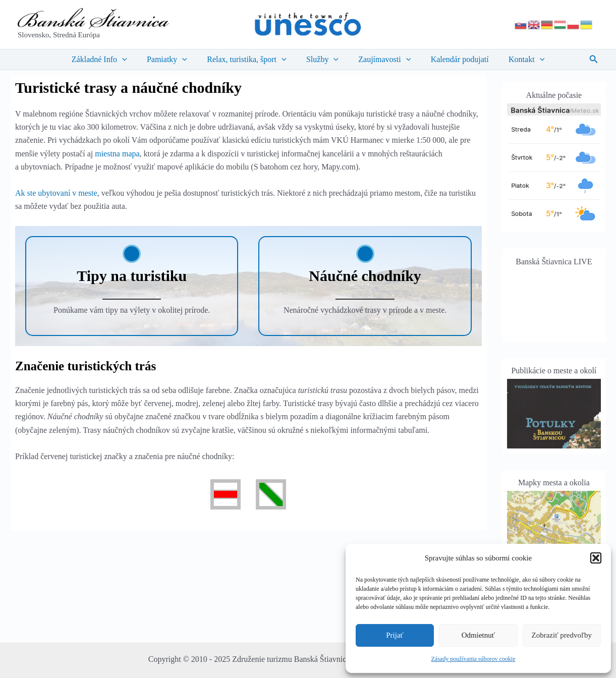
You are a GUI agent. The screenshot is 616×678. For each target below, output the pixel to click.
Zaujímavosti (381, 60)
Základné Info (110, 60)
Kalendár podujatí (452, 59)
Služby (322, 60)
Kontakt (515, 60)
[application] (133, 60)
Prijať (395, 635)
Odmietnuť (478, 635)
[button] (596, 558)
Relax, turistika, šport (250, 60)
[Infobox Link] (132, 286)
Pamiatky (175, 60)
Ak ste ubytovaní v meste (56, 193)
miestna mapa (117, 154)
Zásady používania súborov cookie (473, 659)
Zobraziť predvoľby (562, 635)
